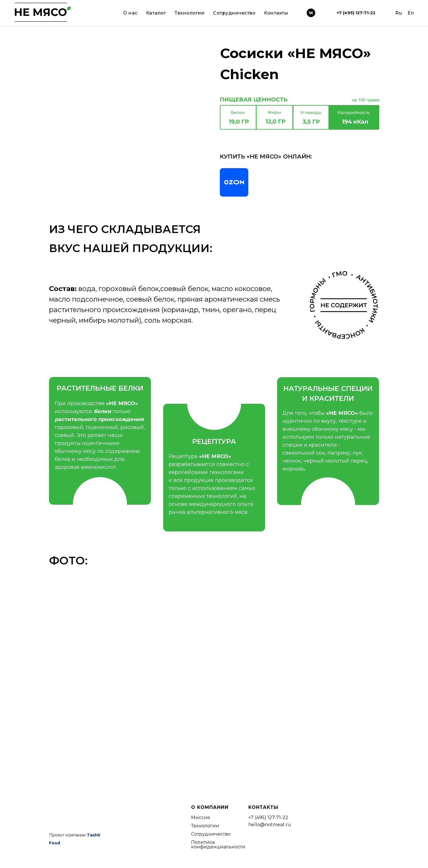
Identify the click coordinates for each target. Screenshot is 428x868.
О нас (130, 13)
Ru (399, 13)
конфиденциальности (218, 847)
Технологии (190, 13)
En (411, 13)
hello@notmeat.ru (270, 825)
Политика (203, 842)
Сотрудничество (234, 13)
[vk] (311, 13)
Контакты (276, 13)
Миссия (201, 818)
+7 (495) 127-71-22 (356, 13)
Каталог (156, 13)
